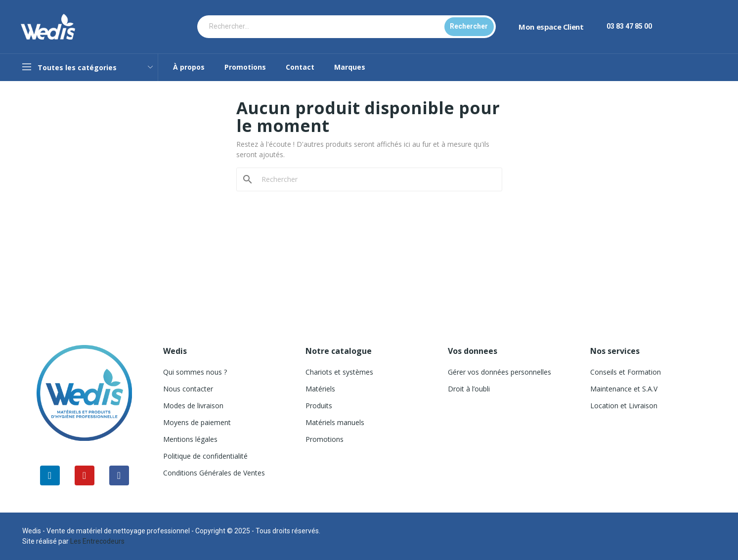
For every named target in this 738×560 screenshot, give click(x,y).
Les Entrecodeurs (97, 541)
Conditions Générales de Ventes (214, 473)
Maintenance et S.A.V (624, 389)
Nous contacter (188, 389)
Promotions (325, 439)
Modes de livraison (193, 406)
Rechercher (469, 26)
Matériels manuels (335, 422)
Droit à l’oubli (469, 389)
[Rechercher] (375, 179)
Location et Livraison (624, 406)
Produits (319, 406)
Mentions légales (190, 439)
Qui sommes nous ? (195, 372)
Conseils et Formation (626, 372)
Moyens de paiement (197, 422)
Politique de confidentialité (205, 456)
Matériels (320, 389)
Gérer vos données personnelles (499, 372)
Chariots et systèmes (339, 372)
